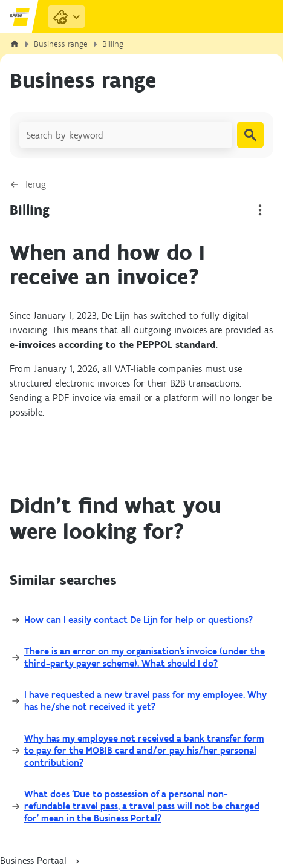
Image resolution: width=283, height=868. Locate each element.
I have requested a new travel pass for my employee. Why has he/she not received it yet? (145, 701)
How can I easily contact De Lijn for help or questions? (138, 620)
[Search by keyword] (126, 135)
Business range (61, 44)
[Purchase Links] (67, 17)
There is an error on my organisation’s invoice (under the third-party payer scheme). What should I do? (145, 657)
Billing (113, 44)
